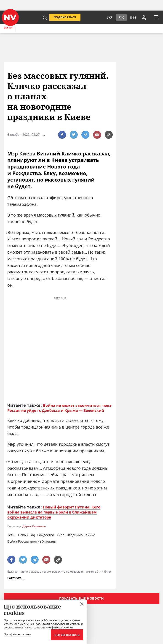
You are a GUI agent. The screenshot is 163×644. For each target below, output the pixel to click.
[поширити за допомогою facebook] (62, 135)
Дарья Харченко (34, 526)
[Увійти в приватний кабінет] (144, 17)
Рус (121, 17)
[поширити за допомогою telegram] (85, 135)
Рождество (46, 535)
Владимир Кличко (81, 535)
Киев (8, 28)
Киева (27, 153)
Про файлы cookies (17, 634)
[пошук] (45, 17)
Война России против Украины (32, 541)
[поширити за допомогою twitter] (74, 135)
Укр (110, 17)
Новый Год (26, 535)
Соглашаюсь (67, 635)
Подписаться (65, 17)
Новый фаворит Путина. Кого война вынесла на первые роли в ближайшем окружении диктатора (54, 512)
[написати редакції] (97, 135)
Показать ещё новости (81, 598)
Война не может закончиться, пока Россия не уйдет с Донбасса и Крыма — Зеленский (59, 408)
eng (133, 17)
